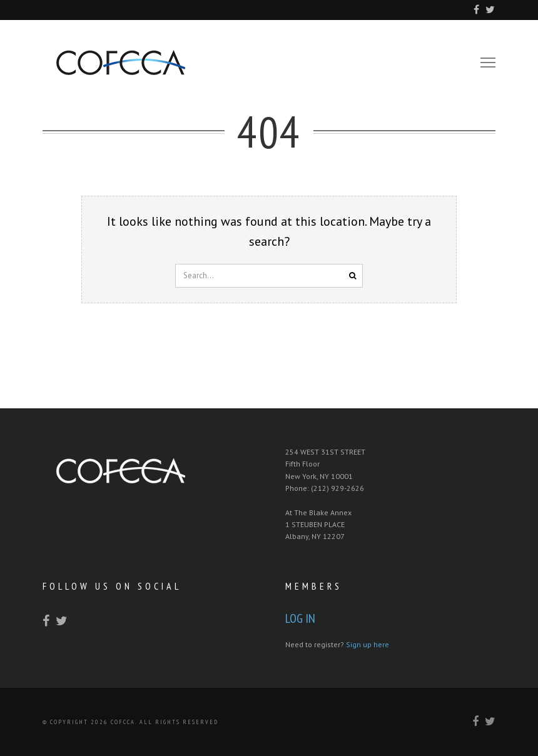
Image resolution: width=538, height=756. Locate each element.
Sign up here (368, 644)
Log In (300, 618)
